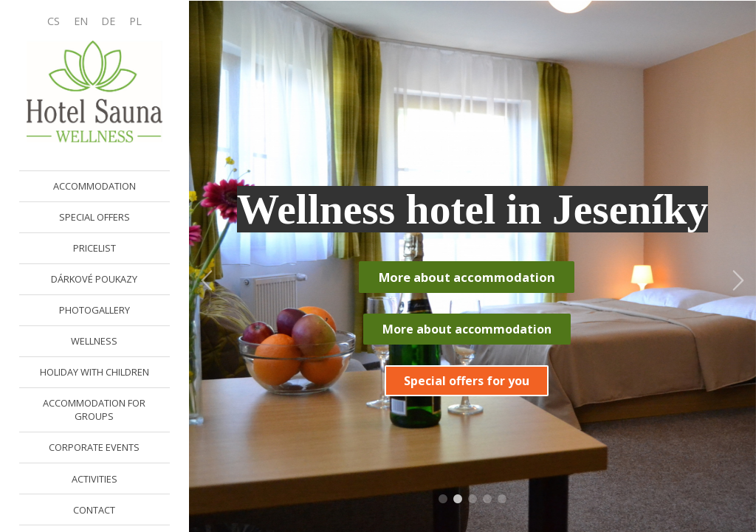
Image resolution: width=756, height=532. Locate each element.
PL (135, 21)
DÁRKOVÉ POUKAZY (94, 279)
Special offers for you (467, 381)
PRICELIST (94, 248)
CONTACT (94, 510)
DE (108, 21)
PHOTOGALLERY (94, 310)
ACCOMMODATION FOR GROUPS (94, 410)
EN (81, 21)
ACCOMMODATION (94, 186)
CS (54, 21)
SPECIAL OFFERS (94, 217)
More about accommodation (467, 277)
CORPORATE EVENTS (94, 447)
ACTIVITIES (94, 479)
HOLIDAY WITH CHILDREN (94, 372)
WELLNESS (94, 341)
